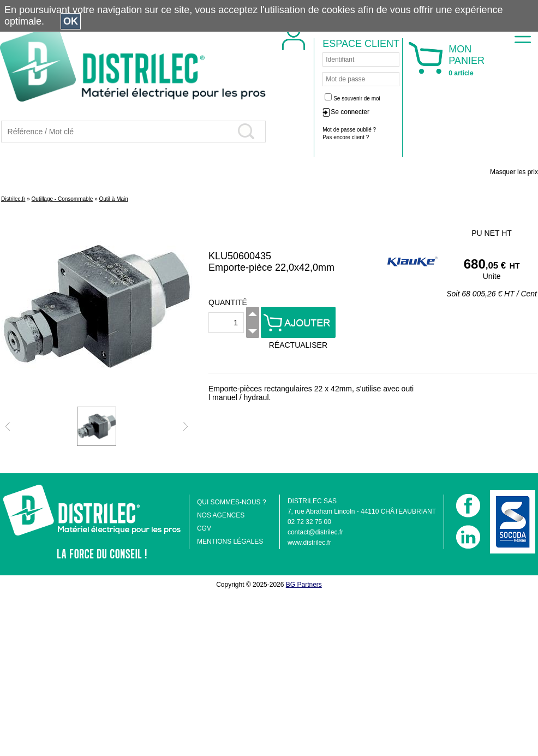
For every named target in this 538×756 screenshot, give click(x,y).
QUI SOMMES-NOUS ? (232, 502)
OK (71, 21)
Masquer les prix (514, 172)
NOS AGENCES (221, 515)
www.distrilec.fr (309, 543)
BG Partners (304, 585)
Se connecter (422, 112)
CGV (204, 528)
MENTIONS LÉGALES (230, 541)
